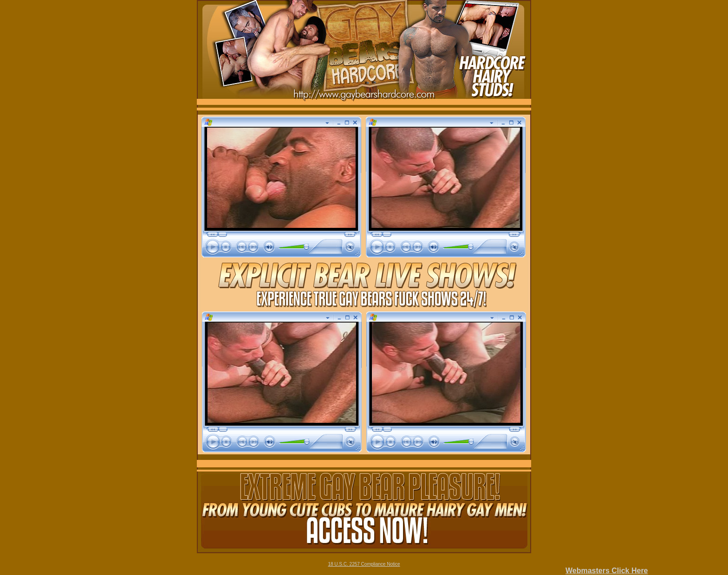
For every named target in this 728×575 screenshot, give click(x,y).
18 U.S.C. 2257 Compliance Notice (364, 564)
